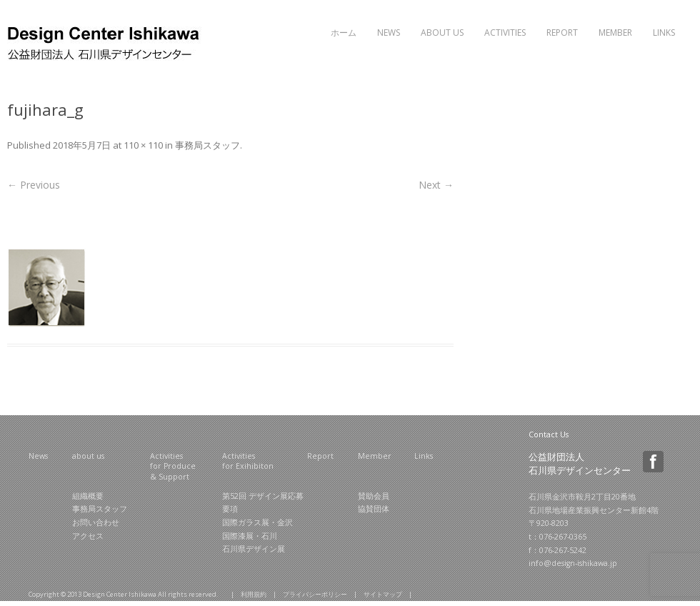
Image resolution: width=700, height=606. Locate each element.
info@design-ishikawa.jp (573, 563)
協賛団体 (374, 509)
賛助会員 (374, 496)
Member (615, 33)
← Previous (34, 185)
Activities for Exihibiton (248, 461)
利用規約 (254, 594)
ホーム (344, 33)
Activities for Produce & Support (173, 466)
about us (88, 456)
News (389, 33)
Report (562, 33)
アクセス (88, 536)
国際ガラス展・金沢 (257, 522)
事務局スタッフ (207, 145)
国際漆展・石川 (250, 536)
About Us (442, 33)
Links (664, 33)
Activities (505, 33)
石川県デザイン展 (254, 549)
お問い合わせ (96, 522)
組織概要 (88, 496)
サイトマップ (383, 594)
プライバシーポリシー (315, 594)
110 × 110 (143, 145)
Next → (436, 185)
